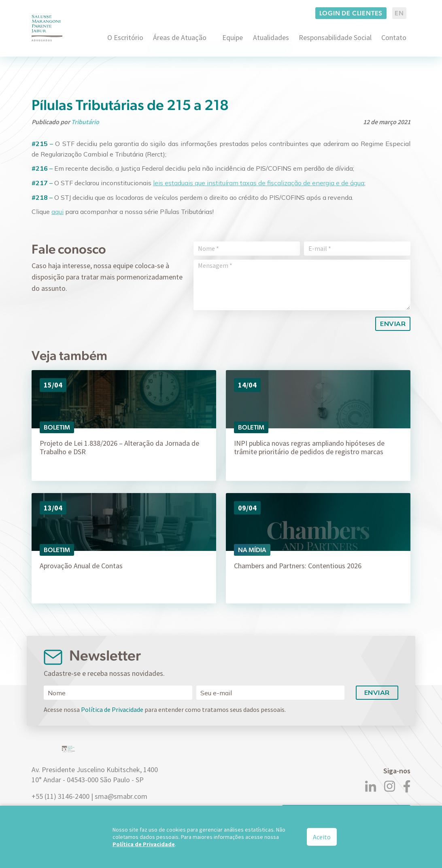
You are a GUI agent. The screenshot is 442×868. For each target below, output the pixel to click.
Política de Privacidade (112, 709)
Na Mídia (252, 550)
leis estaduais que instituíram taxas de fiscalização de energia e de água (259, 183)
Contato (394, 37)
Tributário (85, 122)
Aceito (322, 837)
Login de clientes (351, 13)
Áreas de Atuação (180, 37)
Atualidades (271, 37)
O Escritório (125, 37)
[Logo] (47, 28)
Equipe (233, 37)
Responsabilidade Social (335, 37)
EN (399, 13)
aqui (57, 212)
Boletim (57, 427)
